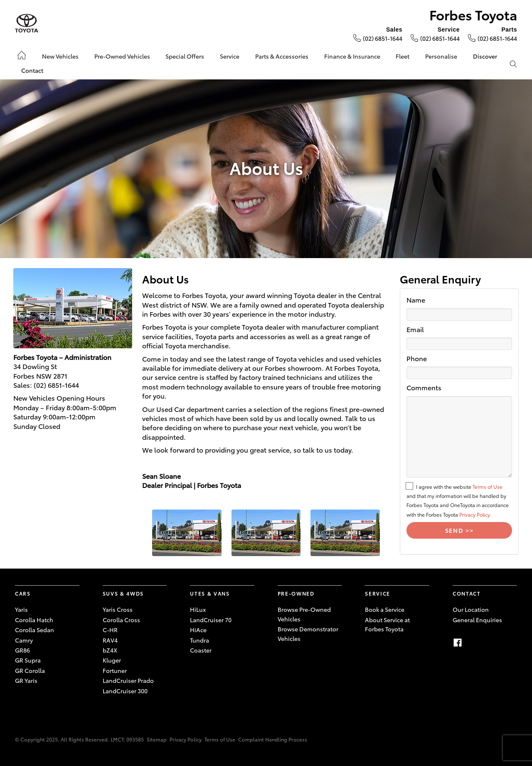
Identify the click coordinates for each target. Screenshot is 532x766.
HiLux (198, 609)
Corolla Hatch (34, 620)
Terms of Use (488, 486)
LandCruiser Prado (128, 680)
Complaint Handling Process (273, 739)
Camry (24, 640)
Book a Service (385, 609)
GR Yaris (26, 680)
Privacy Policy (186, 739)
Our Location (471, 609)
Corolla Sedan (34, 630)
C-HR (110, 630)
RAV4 (110, 640)
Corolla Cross (121, 620)
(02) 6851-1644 (383, 38)
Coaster (201, 650)
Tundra (199, 640)
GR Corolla (30, 670)
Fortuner (115, 670)
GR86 (22, 650)
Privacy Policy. (475, 514)
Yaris (21, 609)
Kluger (112, 660)
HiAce (198, 630)
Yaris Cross (118, 609)
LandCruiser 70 (211, 620)
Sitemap (157, 739)
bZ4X (110, 650)
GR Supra (28, 660)
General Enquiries (477, 620)
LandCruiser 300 (125, 691)
